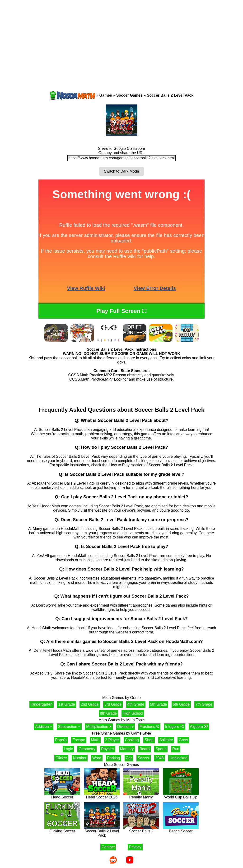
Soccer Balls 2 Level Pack (102, 832)
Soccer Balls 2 (141, 829)
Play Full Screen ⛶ (121, 311)
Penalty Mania (141, 795)
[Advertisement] (121, 37)
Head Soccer (62, 795)
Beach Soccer (181, 829)
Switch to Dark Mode (121, 171)
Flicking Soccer (62, 829)
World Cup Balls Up (181, 795)
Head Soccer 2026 (102, 795)
